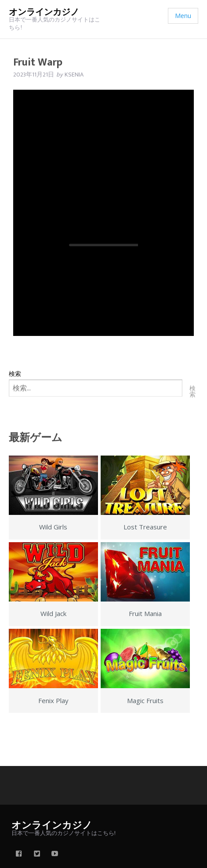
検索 (15, 374)
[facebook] (19, 854)
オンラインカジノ (44, 12)
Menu (183, 16)
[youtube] (55, 854)
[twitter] (37, 854)
